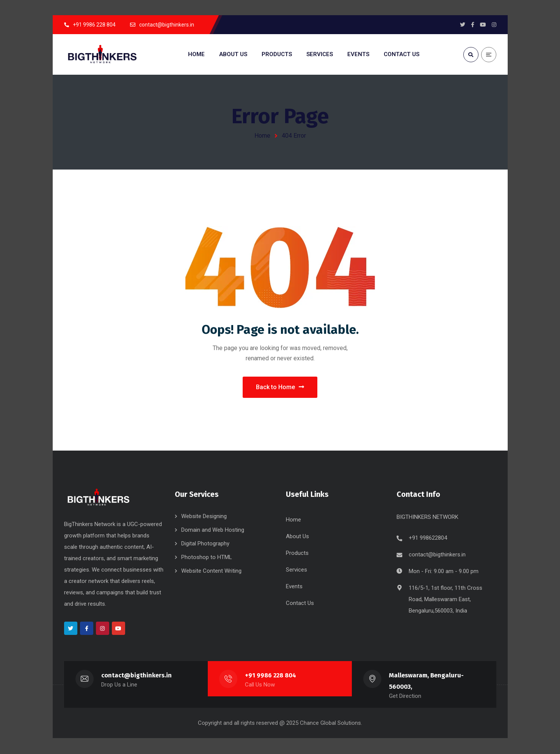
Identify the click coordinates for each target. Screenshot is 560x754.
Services (296, 570)
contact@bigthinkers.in (437, 555)
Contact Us (300, 604)
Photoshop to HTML (207, 558)
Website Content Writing (211, 572)
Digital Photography (205, 544)
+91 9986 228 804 (271, 676)
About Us (297, 537)
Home (262, 136)
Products (297, 554)
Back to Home (280, 387)
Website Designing (204, 517)
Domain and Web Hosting (213, 531)
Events (294, 587)
